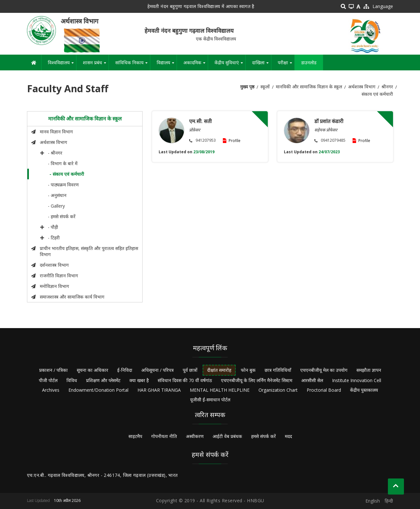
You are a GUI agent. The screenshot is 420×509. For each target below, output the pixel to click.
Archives (51, 390)
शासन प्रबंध (96, 65)
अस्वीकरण (195, 436)
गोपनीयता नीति (164, 436)
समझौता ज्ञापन (369, 370)
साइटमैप (135, 436)
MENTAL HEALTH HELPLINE (220, 390)
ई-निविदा (125, 370)
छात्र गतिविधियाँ (278, 370)
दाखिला (262, 65)
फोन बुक (248, 370)
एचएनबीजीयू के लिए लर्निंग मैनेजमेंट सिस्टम (257, 380)
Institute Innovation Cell (357, 380)
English (373, 501)
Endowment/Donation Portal (98, 390)
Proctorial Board (324, 390)
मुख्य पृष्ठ (247, 87)
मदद (288, 436)
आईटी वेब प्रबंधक (227, 436)
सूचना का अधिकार (92, 370)
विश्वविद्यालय (62, 65)
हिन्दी (389, 501)
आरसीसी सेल (312, 380)
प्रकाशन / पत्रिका (53, 370)
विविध (72, 380)
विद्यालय (167, 65)
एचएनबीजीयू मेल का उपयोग (324, 370)
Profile (235, 141)
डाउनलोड (309, 63)
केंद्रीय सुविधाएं (230, 65)
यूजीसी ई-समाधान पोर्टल (210, 400)
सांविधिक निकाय (133, 65)
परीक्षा (286, 65)
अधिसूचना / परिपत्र (157, 370)
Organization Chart (278, 390)
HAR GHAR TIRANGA (159, 390)
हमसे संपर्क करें (263, 436)
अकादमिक (196, 65)
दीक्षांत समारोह (219, 370)
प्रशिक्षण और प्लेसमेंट (103, 380)
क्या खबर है (139, 380)
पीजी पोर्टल (48, 380)
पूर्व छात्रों (190, 370)
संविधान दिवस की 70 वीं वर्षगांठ (185, 380)
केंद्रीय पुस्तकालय (364, 390)
